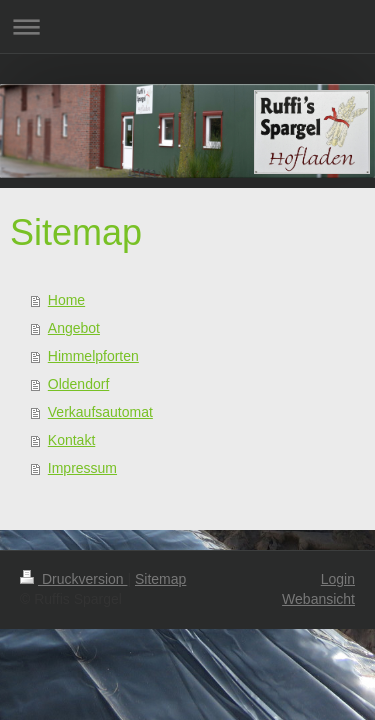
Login (338, 579)
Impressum (82, 468)
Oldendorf (78, 384)
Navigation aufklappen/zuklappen (187, 26)
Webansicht (318, 599)
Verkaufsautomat (100, 412)
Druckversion (73, 579)
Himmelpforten (93, 356)
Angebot (74, 328)
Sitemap (160, 579)
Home (66, 300)
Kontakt (71, 440)
